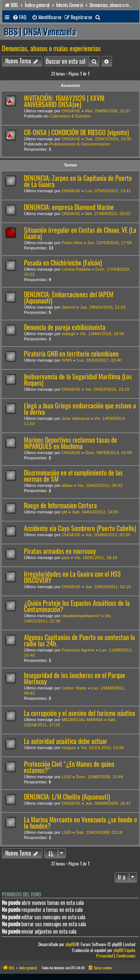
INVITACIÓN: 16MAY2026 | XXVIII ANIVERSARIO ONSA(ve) (64, 101)
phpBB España (124, 950)
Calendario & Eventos (70, 116)
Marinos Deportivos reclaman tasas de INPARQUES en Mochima (71, 443)
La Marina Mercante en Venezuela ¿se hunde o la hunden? (80, 823)
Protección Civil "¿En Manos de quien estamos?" (69, 767)
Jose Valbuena (75, 418)
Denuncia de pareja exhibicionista (65, 327)
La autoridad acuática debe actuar (66, 741)
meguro (69, 748)
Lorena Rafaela (76, 269)
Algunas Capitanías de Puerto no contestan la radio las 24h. (79, 640)
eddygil (68, 334)
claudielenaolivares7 (81, 616)
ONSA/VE (71, 111)
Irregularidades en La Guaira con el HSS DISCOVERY (72, 577)
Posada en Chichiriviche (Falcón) (63, 263)
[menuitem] (20, 17)
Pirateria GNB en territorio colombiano (71, 354)
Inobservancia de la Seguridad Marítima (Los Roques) (78, 380)
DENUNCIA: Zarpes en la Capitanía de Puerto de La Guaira (78, 181)
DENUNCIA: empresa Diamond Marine (69, 207)
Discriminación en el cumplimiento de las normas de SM (73, 476)
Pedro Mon (72, 243)
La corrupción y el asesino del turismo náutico (80, 713)
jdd (64, 512)
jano (66, 558)
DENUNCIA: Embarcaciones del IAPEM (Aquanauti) (69, 298)
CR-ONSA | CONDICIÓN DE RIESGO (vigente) (76, 132)
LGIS (66, 777)
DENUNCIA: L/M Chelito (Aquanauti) (67, 797)
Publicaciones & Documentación (80, 144)
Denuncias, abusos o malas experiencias (51, 48)
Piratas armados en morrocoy (60, 551)
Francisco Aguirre (78, 650)
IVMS (67, 360)
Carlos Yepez (74, 688)
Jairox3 (68, 307)
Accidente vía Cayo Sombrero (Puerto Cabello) (80, 528)
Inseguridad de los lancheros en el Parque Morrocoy (75, 678)
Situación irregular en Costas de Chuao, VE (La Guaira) (80, 233)
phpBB (71, 944)
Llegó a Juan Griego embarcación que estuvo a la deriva (80, 409)
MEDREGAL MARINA (82, 720)
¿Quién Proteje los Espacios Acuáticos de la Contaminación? (77, 606)
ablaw (67, 485)
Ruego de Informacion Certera (60, 505)
